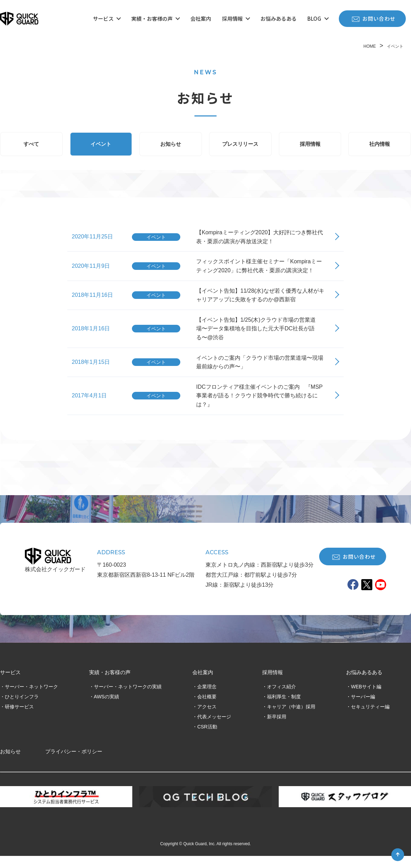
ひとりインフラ (22, 708)
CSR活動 (207, 738)
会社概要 (207, 708)
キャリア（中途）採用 (291, 718)
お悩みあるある (279, 18)
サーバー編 (363, 708)
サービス (107, 18)
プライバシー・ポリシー (74, 763)
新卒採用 (277, 728)
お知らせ (171, 146)
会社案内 (201, 18)
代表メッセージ (214, 728)
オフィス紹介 (281, 698)
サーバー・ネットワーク (31, 698)
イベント (101, 146)
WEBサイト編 (366, 698)
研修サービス (19, 718)
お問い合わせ (374, 18)
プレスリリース (240, 146)
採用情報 (236, 18)
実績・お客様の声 (155, 18)
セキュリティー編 (370, 718)
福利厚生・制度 (284, 708)
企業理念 (207, 698)
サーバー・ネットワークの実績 (128, 698)
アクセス (207, 718)
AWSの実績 (107, 708)
